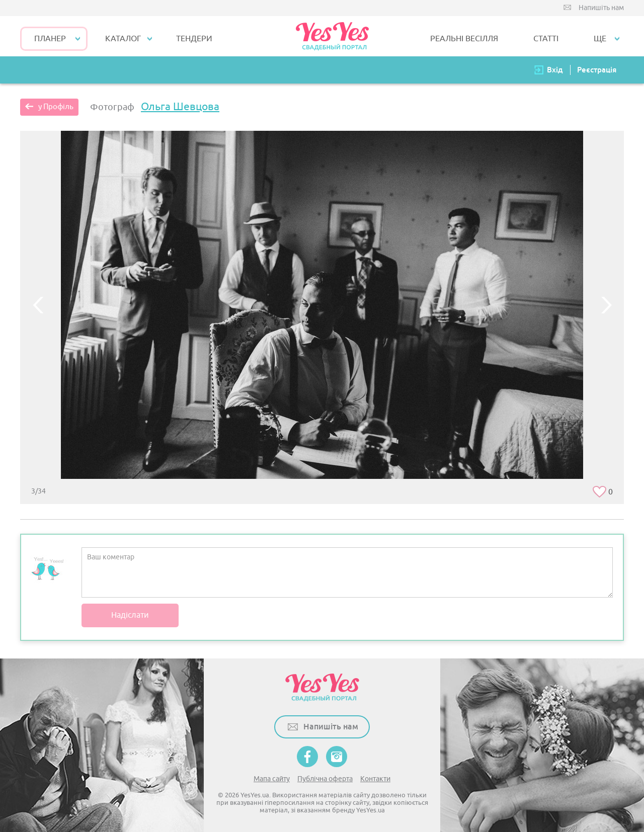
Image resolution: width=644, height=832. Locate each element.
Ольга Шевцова (180, 107)
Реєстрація (597, 70)
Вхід (555, 70)
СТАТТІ (546, 39)
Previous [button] (38, 305)
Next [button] (606, 305)
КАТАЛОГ (123, 39)
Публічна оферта (325, 779)
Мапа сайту (272, 779)
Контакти (375, 779)
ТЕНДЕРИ (194, 39)
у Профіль (56, 107)
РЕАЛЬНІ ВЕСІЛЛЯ (464, 39)
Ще (600, 39)
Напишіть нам (601, 8)
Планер (50, 39)
